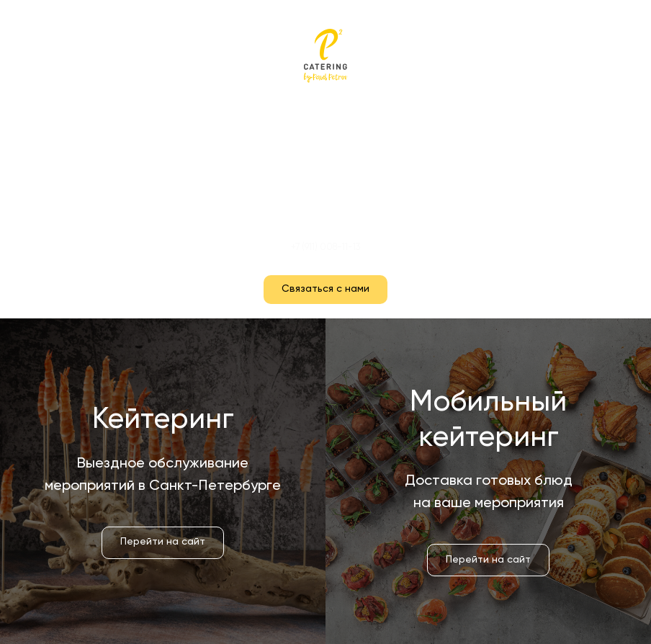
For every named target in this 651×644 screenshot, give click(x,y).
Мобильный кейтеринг (326, 171)
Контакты (326, 199)
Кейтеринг (326, 143)
